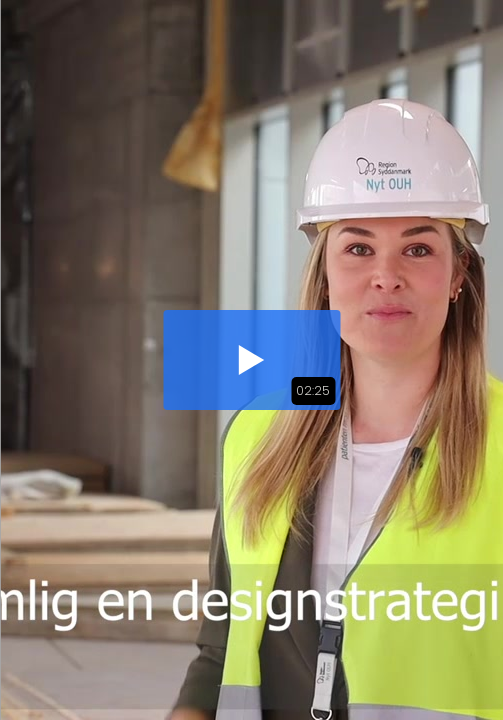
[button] (251, 360)
